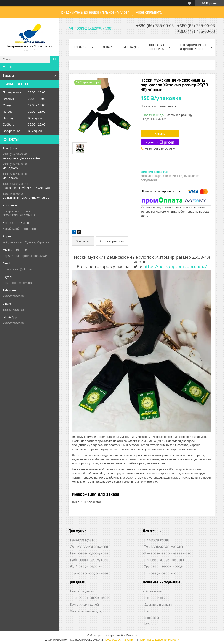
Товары (8, 75)
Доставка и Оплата (157, 47)
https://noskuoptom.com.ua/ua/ (25, 256)
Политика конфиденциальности (159, 640)
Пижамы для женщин (160, 573)
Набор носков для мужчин (89, 560)
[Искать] (55, 59)
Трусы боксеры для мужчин (90, 573)
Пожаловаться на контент (120, 640)
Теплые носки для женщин (164, 546)
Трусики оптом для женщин (164, 566)
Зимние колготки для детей (90, 611)
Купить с (160, 142)
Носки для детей (82, 591)
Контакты (131, 47)
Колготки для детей (84, 604)
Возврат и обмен (157, 598)
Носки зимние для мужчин (89, 553)
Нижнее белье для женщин (164, 560)
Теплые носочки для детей (90, 598)
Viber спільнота (149, 12)
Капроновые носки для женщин (168, 553)
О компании (153, 591)
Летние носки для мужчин (89, 546)
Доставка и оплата (158, 604)
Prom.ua (132, 636)
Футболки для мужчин (86, 566)
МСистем (151, 624)
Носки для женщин (158, 540)
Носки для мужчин (83, 540)
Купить (160, 134)
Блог (148, 611)
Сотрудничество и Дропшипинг (192, 47)
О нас (107, 47)
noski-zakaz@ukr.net (17, 269)
